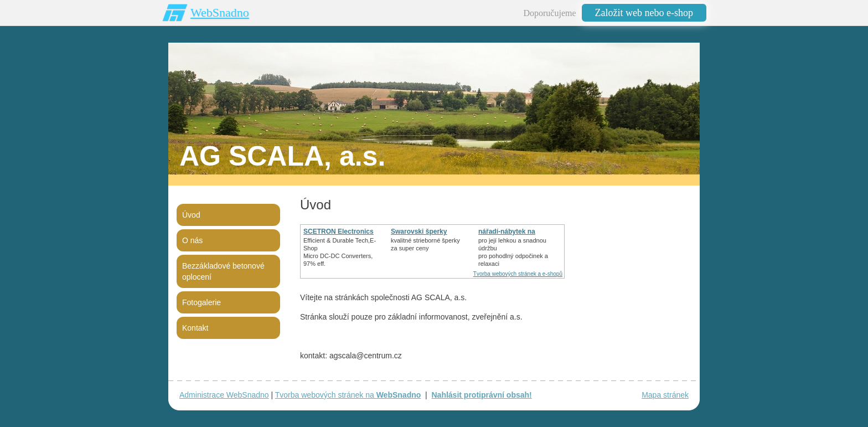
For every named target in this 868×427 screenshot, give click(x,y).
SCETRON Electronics (339, 231)
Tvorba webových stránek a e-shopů (518, 274)
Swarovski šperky (419, 231)
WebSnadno (220, 12)
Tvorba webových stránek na (348, 395)
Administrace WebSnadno (224, 395)
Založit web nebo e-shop (644, 13)
